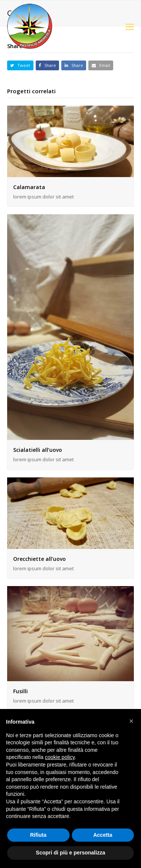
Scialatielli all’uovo (38, 450)
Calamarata (29, 187)
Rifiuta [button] (38, 835)
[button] (130, 26)
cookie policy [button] (60, 757)
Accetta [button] (103, 835)
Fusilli (20, 691)
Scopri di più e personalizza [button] (70, 853)
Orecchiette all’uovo (39, 559)
